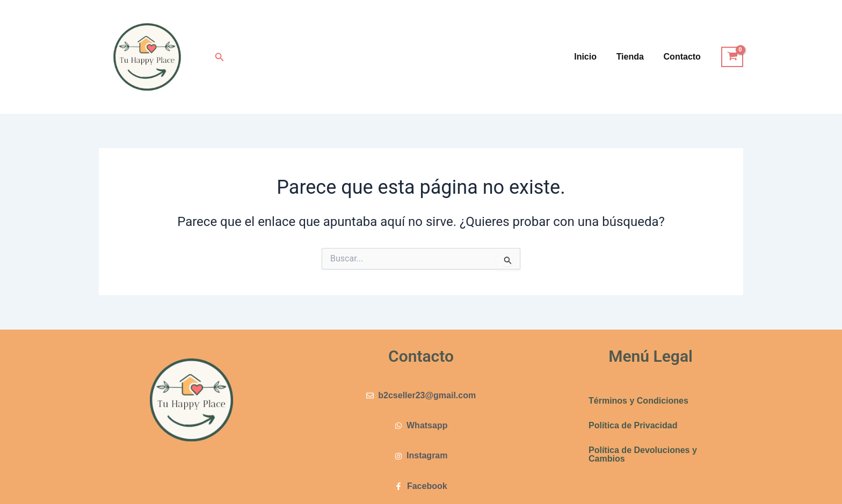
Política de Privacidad (633, 425)
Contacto (683, 57)
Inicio (592, 57)
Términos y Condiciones (638, 401)
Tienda (634, 57)
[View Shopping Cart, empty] (732, 57)
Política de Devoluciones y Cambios (643, 454)
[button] (220, 57)
